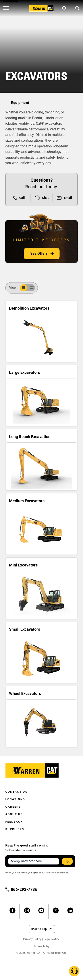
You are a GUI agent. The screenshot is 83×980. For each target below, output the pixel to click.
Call (19, 198)
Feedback (14, 822)
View (15, 288)
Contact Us (16, 792)
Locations (15, 799)
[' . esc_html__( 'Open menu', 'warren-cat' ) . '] (6, 8)
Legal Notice (52, 939)
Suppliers (15, 829)
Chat (41, 198)
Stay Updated (68, 861)
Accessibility (41, 946)
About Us (14, 814)
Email (64, 198)
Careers (13, 807)
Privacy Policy (32, 939)
